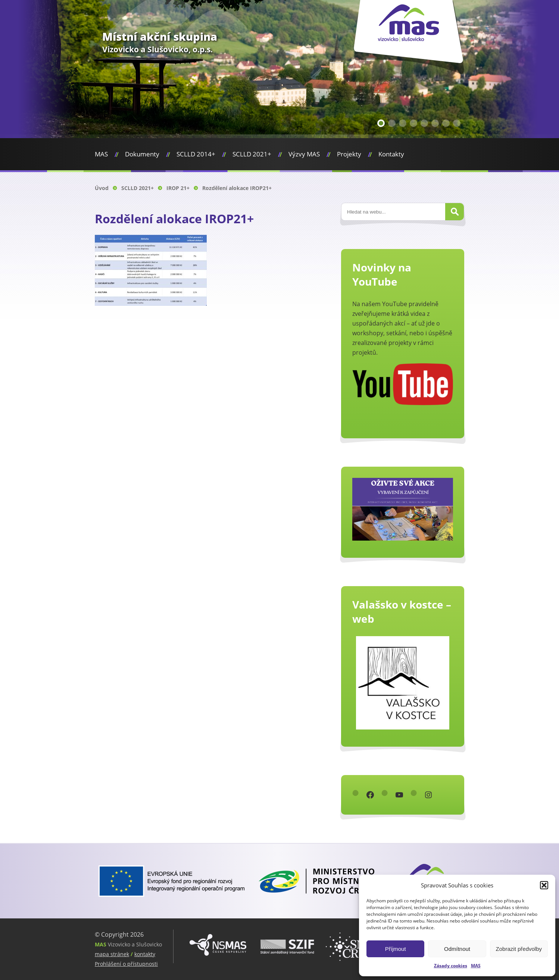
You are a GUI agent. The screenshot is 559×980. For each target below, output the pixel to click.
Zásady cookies (451, 966)
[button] (544, 885)
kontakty (145, 954)
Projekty (349, 154)
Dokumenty (142, 154)
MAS (476, 966)
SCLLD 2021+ (252, 154)
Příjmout (396, 949)
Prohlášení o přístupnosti (126, 964)
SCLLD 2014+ (196, 154)
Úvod (102, 188)
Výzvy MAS (304, 154)
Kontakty (391, 154)
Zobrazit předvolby (519, 949)
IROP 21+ (178, 188)
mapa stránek (112, 954)
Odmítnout (457, 949)
